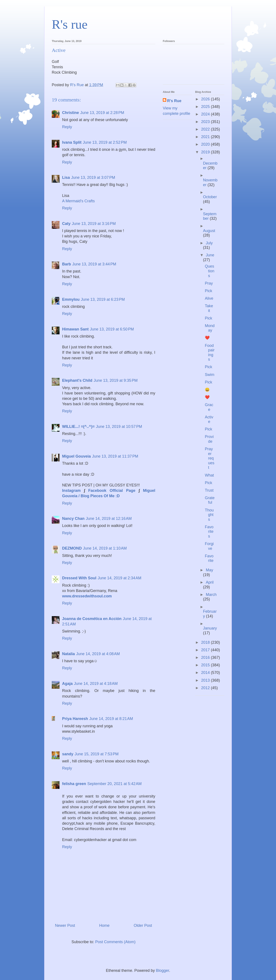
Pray (209, 283)
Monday (210, 328)
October (210, 197)
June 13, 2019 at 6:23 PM (103, 299)
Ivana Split (72, 142)
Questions (210, 271)
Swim (210, 375)
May (209, 570)
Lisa (66, 178)
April (210, 582)
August (209, 231)
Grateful (210, 500)
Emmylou (71, 299)
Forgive (209, 546)
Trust (209, 490)
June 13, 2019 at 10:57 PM (119, 427)
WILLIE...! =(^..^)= (78, 427)
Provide (209, 439)
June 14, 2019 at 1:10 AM (105, 548)
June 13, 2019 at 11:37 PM (115, 456)
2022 (206, 129)
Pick (209, 291)
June (210, 255)
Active (209, 419)
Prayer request (210, 458)
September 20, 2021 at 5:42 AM (114, 784)
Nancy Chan (73, 519)
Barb (67, 264)
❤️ (207, 338)
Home (104, 925)
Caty (66, 224)
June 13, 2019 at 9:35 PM (116, 380)
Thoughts (209, 515)
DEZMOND (72, 548)
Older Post (143, 925)
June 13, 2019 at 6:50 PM (112, 329)
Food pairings (210, 353)
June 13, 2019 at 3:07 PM (93, 178)
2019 (206, 152)
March (211, 595)
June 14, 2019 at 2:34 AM (120, 578)
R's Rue (174, 101)
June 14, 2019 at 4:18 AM (96, 684)
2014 (206, 673)
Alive (209, 298)
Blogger (162, 971)
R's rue (70, 24)
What (209, 475)
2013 (206, 680)
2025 (206, 107)
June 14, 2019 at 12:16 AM (109, 519)
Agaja (67, 684)
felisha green (74, 784)
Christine (71, 113)
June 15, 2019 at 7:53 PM (97, 754)
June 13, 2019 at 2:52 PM (105, 142)
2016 (206, 657)
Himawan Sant (75, 329)
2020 (206, 144)
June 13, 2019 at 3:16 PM (94, 224)
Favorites (209, 532)
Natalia (68, 654)
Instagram (71, 491)
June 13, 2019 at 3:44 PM (94, 264)
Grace (209, 407)
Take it (209, 308)
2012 (206, 688)
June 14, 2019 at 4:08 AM (98, 654)
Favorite (209, 558)
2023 (206, 122)
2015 (206, 665)
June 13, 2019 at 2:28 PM (102, 113)
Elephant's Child (77, 380)
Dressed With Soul (79, 578)
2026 (206, 99)
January (210, 628)
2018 (206, 642)
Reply (67, 127)
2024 (206, 114)
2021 (206, 137)
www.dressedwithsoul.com (87, 596)
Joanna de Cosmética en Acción (92, 619)
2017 (206, 650)
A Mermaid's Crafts (78, 201)
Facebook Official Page (112, 491)
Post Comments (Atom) (115, 942)
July (209, 243)
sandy (68, 754)
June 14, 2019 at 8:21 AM (111, 719)
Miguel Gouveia (76, 456)
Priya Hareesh (75, 719)
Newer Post (65, 925)
